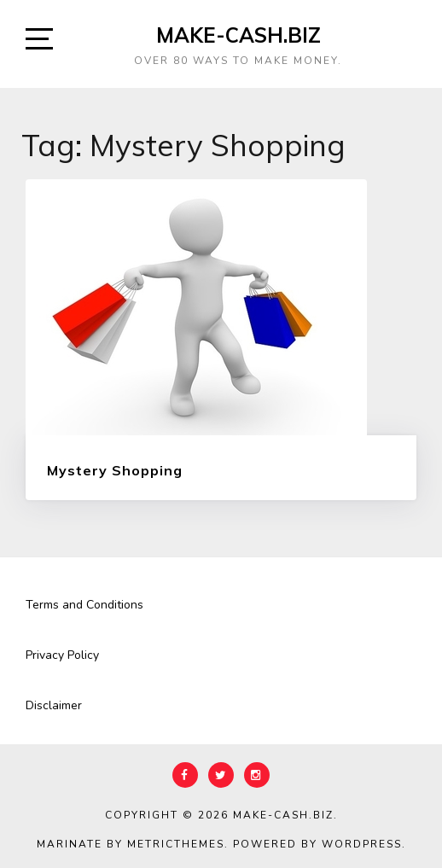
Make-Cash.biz (238, 35)
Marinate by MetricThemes (131, 844)
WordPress (362, 844)
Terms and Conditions (84, 605)
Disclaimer (54, 705)
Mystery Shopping (115, 470)
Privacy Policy (62, 655)
